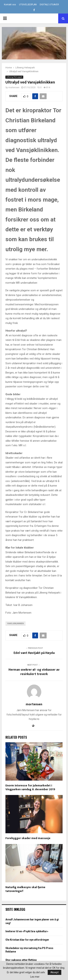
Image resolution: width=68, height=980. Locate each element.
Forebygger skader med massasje (28, 838)
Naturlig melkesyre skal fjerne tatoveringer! (25, 889)
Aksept (54, 972)
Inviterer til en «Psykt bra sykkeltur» (27, 931)
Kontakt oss (10, 5)
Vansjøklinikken (16, 624)
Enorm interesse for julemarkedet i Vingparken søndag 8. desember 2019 (30, 787)
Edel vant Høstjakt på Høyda (34, 653)
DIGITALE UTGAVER (49, 5)
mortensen (14, 87)
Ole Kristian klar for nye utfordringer (27, 940)
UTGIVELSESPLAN (28, 5)
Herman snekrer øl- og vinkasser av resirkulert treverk (34, 672)
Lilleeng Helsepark (14, 77)
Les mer (35, 977)
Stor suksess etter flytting (21, 960)
